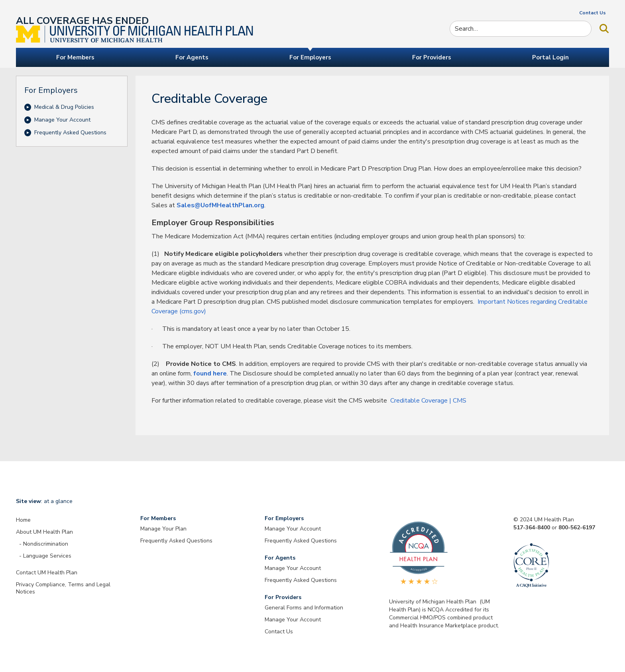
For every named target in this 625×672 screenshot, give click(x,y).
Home (23, 520)
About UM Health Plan (44, 532)
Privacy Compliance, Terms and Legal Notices (63, 588)
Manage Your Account (62, 120)
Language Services (47, 556)
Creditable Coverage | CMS (428, 401)
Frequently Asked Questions (70, 133)
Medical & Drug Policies (64, 107)
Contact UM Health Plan (47, 573)
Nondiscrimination (46, 544)
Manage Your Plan (163, 529)
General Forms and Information (304, 608)
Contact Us (593, 13)
